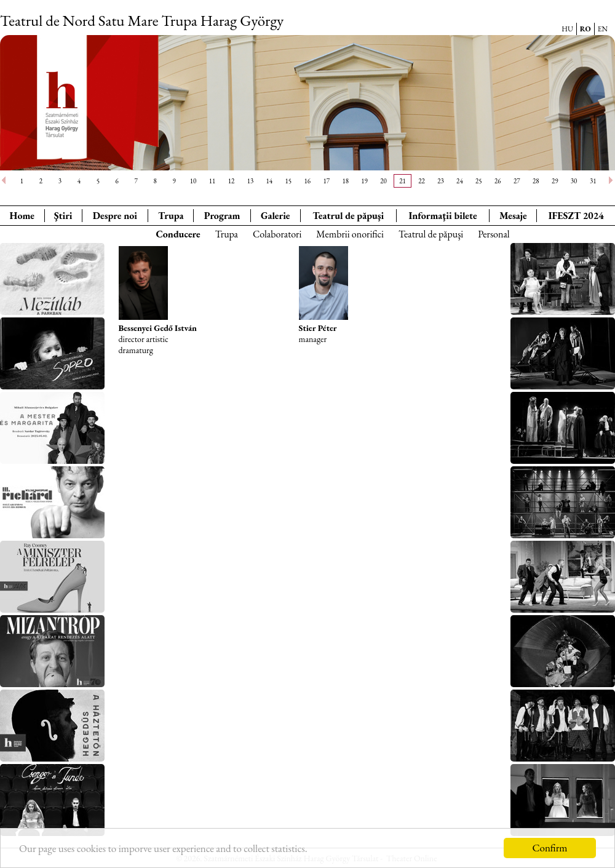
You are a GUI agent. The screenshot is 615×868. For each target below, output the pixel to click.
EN (603, 29)
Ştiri (63, 216)
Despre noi (115, 216)
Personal (494, 234)
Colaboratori (277, 234)
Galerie (276, 216)
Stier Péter (318, 328)
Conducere (178, 234)
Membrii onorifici (350, 234)
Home (22, 216)
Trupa (171, 216)
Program (222, 216)
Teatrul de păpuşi (431, 234)
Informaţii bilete (442, 216)
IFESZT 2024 (576, 216)
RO (585, 29)
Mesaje (513, 216)
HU (567, 29)
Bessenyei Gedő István (158, 328)
